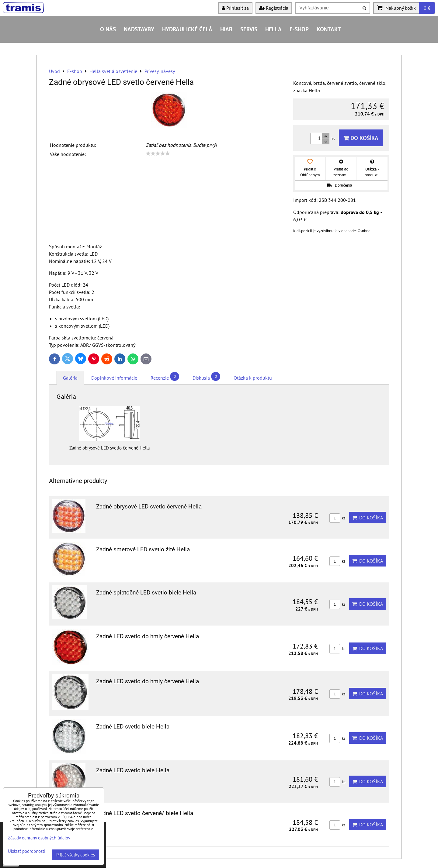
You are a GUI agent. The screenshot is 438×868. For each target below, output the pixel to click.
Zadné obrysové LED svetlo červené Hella (149, 506)
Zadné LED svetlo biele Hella (133, 727)
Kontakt (329, 29)
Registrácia (274, 8)
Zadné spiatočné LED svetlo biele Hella (146, 592)
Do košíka (361, 138)
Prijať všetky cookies (76, 855)
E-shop (299, 29)
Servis (249, 29)
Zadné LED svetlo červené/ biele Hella (145, 813)
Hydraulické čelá (187, 29)
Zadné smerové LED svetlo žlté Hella (143, 549)
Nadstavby (139, 29)
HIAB (226, 29)
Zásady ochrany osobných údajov (39, 838)
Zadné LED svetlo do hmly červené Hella (148, 636)
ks (337, 518)
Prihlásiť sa (235, 8)
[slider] (158, 153)
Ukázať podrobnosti (27, 851)
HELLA (273, 29)
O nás (108, 29)
